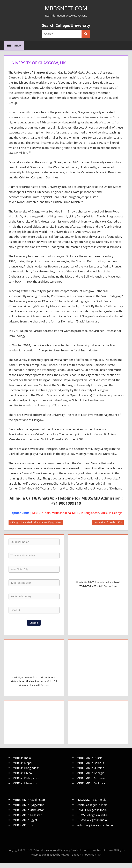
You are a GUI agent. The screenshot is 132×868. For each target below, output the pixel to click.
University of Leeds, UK (107, 523)
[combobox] (12, 556)
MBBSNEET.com (66, 8)
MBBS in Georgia (111, 513)
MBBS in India (41, 513)
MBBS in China (61, 513)
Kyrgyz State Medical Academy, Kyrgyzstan (36, 523)
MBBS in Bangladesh (86, 513)
